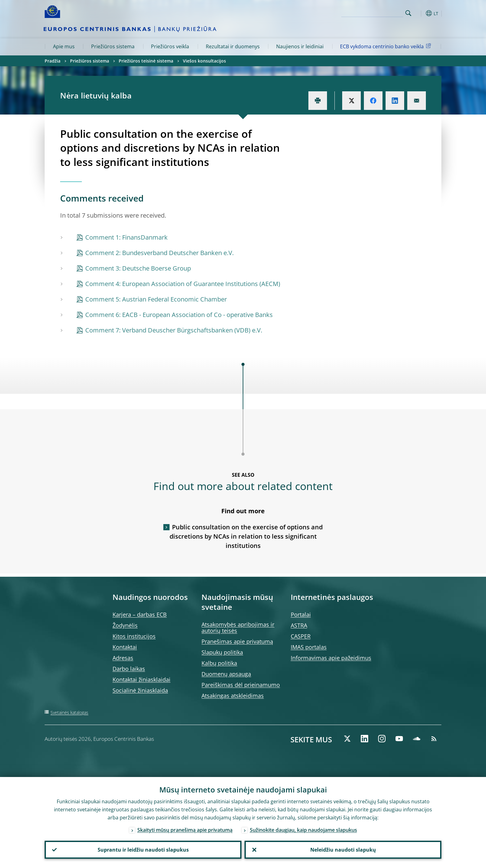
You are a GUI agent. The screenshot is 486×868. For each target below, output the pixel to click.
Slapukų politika (222, 652)
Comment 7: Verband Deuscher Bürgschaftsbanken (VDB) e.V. (174, 330)
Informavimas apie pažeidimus (331, 658)
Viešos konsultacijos (204, 61)
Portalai (301, 614)
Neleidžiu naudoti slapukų (343, 850)
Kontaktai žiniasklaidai (141, 679)
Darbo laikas (129, 669)
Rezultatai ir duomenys (233, 46)
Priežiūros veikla (170, 46)
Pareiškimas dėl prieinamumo (241, 685)
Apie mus (64, 46)
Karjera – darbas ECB (140, 614)
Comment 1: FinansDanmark (126, 237)
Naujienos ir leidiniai (300, 46)
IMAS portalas (309, 647)
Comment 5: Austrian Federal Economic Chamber (156, 299)
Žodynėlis (125, 625)
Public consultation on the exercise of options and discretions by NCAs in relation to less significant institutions (246, 536)
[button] (420, 13)
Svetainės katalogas (69, 712)
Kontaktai (125, 647)
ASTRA (299, 625)
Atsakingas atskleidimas (233, 696)
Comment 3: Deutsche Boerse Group (138, 268)
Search (408, 13)
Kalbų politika (219, 663)
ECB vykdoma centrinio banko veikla (387, 46)
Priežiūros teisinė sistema (146, 61)
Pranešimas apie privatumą (237, 641)
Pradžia (53, 61)
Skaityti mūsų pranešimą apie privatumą (185, 830)
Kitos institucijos (134, 636)
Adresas (123, 658)
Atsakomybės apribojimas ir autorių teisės (238, 627)
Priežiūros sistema (113, 46)
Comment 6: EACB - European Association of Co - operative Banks (179, 315)
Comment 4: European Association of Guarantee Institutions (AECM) (183, 284)
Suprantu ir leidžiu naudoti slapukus (143, 850)
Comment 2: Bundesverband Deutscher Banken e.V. (159, 253)
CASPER (301, 636)
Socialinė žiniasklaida (140, 690)
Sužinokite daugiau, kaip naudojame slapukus (303, 830)
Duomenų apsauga (226, 674)
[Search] (372, 12)
